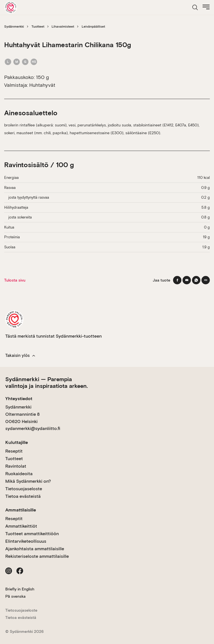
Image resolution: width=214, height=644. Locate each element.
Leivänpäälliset (93, 27)
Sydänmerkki (14, 27)
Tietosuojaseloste (24, 489)
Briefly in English (20, 589)
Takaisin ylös (20, 355)
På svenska (15, 596)
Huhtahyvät (42, 85)
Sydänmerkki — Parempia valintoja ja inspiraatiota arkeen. (47, 383)
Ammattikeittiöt (21, 526)
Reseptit (14, 451)
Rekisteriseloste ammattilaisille (37, 556)
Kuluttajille (17, 442)
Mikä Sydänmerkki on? (28, 481)
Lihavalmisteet (63, 27)
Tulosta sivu (15, 280)
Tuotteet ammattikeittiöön (32, 534)
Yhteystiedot (19, 399)
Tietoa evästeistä (23, 496)
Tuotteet (38, 27)
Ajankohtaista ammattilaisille (35, 549)
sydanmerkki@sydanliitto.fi (33, 428)
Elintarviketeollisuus (26, 541)
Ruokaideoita (19, 474)
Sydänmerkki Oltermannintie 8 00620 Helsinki (22, 414)
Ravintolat (16, 466)
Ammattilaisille (21, 510)
